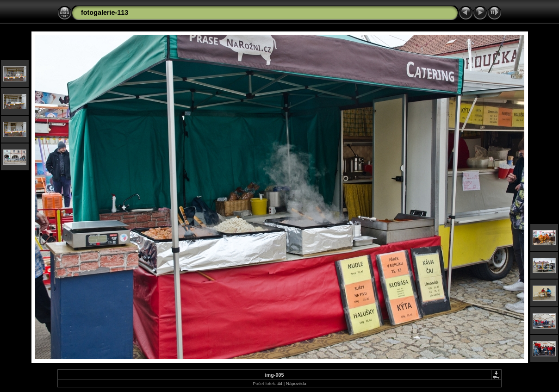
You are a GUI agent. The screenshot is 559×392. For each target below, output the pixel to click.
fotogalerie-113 (105, 12)
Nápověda (296, 383)
